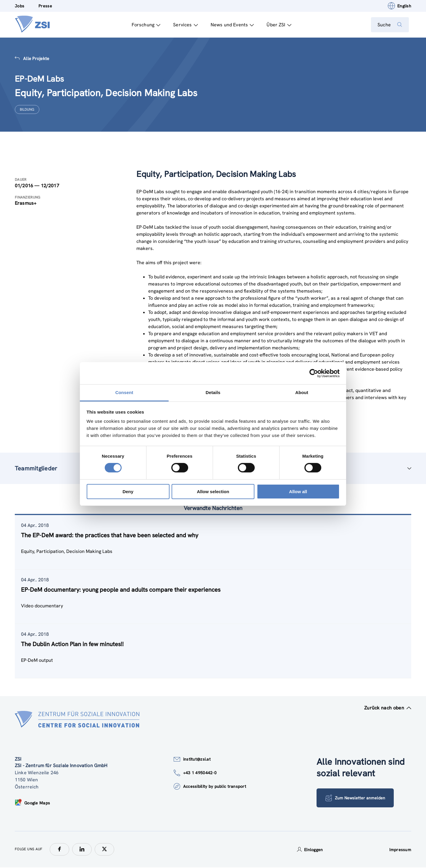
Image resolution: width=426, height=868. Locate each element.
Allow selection (213, 492)
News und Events (230, 25)
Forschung (144, 25)
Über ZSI (277, 25)
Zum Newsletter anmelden (346, 798)
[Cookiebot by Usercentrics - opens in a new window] (314, 373)
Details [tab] (213, 392)
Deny (128, 492)
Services (183, 25)
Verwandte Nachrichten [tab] (213, 509)
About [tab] (302, 392)
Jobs (20, 6)
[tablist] (213, 597)
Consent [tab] (124, 392)
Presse (45, 6)
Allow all (298, 492)
